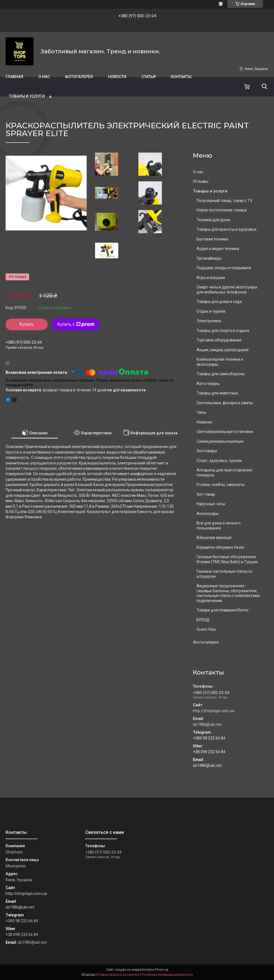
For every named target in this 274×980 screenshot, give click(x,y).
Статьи (149, 77)
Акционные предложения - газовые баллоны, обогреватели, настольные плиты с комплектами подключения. (228, 593)
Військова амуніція (214, 538)
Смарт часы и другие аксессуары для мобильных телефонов (227, 290)
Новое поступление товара (222, 210)
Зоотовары (207, 451)
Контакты (181, 77)
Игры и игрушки (211, 278)
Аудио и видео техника (218, 249)
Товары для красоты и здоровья (226, 229)
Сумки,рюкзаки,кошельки (220, 441)
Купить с (76, 324)
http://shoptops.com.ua (214, 711)
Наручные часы (211, 504)
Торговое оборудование (219, 340)
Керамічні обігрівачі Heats (220, 547)
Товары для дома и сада (219, 302)
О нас (44, 77)
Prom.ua (162, 970)
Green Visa (206, 629)
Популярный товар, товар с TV (225, 201)
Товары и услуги (27, 96)
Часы (201, 412)
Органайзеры (209, 258)
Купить (27, 324)
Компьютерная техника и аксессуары (220, 362)
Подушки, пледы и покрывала (224, 268)
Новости (117, 77)
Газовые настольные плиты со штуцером (225, 574)
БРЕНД (203, 620)
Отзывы (201, 181)
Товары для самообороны (221, 374)
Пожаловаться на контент (119, 975)
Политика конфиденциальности (167, 975)
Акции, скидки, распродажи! (223, 350)
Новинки (204, 422)
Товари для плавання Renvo (223, 610)
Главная (14, 77)
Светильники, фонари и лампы (225, 403)
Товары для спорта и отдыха (223, 331)
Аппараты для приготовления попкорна (224, 473)
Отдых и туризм (211, 311)
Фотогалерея (79, 77)
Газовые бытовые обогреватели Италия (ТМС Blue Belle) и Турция (227, 559)
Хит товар (206, 494)
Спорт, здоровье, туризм (219, 461)
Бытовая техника (212, 239)
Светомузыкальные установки (225, 432)
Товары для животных (217, 393)
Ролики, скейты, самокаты (221, 485)
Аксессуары (208, 514)
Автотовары (208, 384)
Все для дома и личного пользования (219, 526)
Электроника (209, 321)
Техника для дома (213, 220)
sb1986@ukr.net (207, 724)
